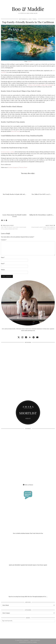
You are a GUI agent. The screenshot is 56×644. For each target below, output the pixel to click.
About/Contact (35, 640)
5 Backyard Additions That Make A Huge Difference (41, 227)
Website (3, 270)
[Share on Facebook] (2, 220)
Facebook (10, 167)
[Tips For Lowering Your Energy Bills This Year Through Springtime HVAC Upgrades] (28, 582)
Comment (4, 240)
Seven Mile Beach (15, 131)
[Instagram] (15, 357)
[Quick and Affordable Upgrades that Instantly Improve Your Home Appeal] (28, 551)
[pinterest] (34, 337)
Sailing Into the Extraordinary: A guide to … (41, 215)
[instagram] (22, 337)
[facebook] (26, 337)
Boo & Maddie (28, 9)
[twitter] (19, 337)
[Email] (37, 337)
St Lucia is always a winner (7, 152)
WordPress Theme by (28, 642)
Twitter (26, 167)
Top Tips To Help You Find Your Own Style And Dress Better (14, 227)
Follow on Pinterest (28, 485)
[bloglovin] (30, 337)
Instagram (16, 167)
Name (3, 257)
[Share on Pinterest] (6, 220)
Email (3, 264)
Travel (35, 19)
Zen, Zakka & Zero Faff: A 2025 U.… (41, 194)
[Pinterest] (15, 443)
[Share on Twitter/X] (4, 220)
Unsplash (30, 61)
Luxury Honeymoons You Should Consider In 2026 (15, 216)
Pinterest (21, 167)
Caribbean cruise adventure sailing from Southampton (41, 85)
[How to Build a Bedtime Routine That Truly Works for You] (28, 519)
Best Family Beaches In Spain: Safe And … (14, 194)
